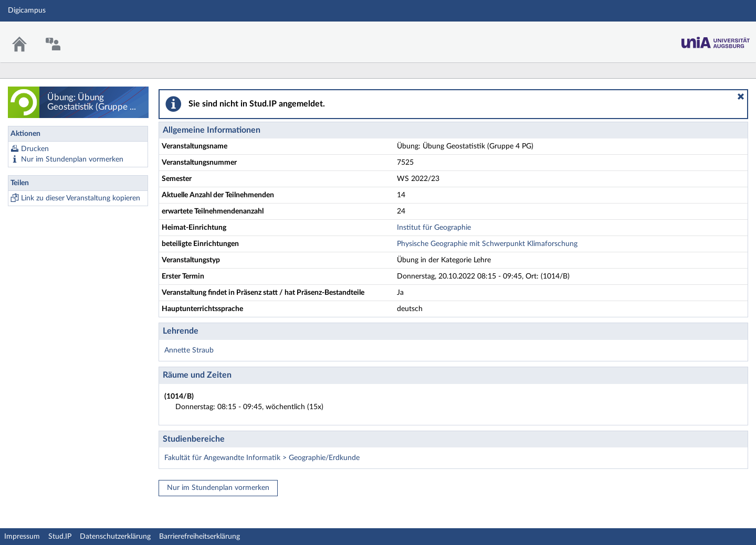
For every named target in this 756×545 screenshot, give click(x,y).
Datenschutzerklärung (115, 537)
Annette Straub (189, 350)
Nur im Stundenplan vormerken (72, 159)
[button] (741, 97)
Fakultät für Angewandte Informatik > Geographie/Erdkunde (262, 458)
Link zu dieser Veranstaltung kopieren (81, 198)
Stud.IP (60, 537)
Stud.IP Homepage (716, 40)
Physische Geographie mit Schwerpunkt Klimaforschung (487, 244)
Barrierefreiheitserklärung (199, 537)
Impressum (22, 537)
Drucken (35, 149)
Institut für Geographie (434, 228)
